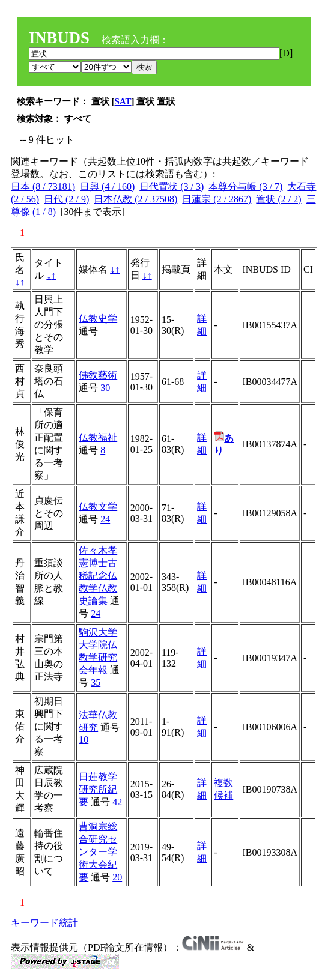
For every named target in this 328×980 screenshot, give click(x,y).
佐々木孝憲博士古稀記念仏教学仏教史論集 (98, 576)
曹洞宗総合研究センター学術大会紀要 (98, 852)
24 (105, 519)
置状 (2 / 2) (278, 199)
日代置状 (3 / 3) (172, 186)
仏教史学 (98, 319)
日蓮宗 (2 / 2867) (217, 199)
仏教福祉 (98, 437)
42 (117, 802)
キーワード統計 (44, 923)
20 (117, 877)
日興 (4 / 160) (107, 186)
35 (96, 682)
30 (105, 388)
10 (84, 740)
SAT (123, 101)
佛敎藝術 (98, 375)
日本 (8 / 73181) (43, 186)
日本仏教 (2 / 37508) (135, 199)
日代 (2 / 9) (66, 199)
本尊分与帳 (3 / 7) (245, 186)
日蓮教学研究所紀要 (98, 789)
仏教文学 (98, 507)
